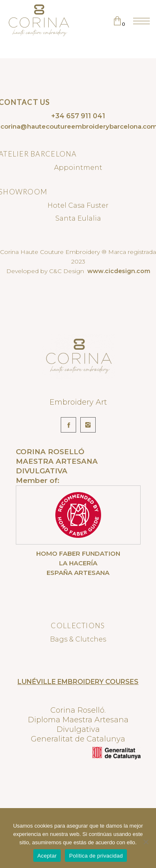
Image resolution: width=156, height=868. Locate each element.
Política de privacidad (96, 856)
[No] (146, 842)
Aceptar (47, 856)
